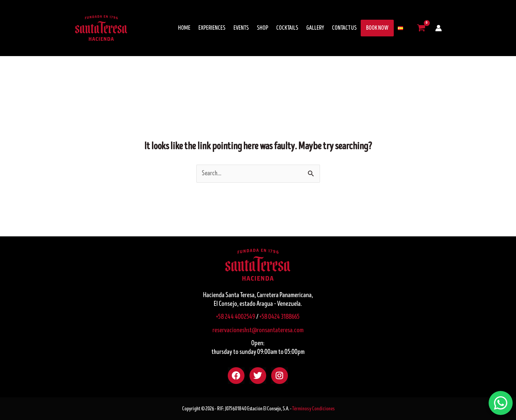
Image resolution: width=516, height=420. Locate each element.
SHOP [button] (263, 28)
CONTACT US (344, 28)
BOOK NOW (377, 28)
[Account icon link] (439, 28)
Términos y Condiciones (313, 409)
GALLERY (315, 28)
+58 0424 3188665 (280, 317)
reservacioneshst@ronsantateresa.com (258, 330)
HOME (184, 28)
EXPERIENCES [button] (212, 28)
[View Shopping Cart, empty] (421, 28)
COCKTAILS (287, 28)
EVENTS (241, 28)
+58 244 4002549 (236, 317)
